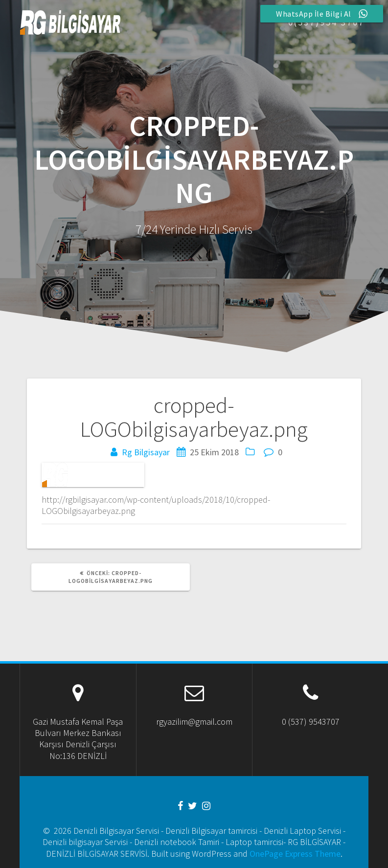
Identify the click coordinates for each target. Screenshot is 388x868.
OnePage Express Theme (295, 854)
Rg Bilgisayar (146, 452)
